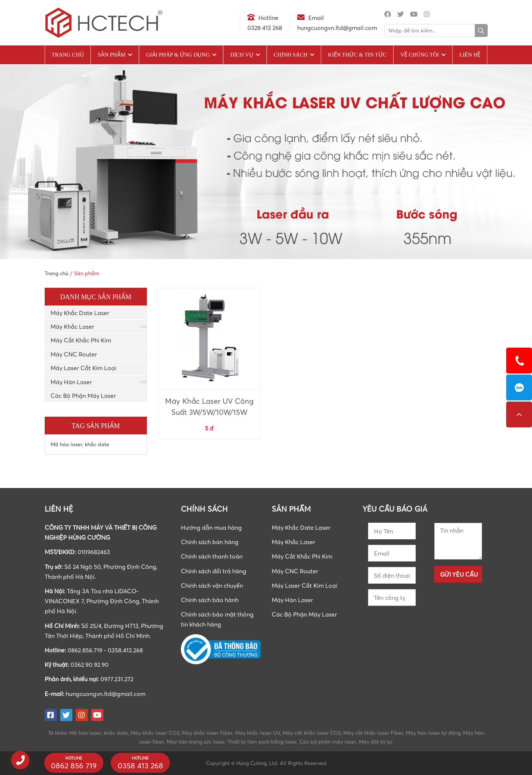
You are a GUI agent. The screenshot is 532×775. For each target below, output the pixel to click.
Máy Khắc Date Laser (80, 313)
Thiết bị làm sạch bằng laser (262, 742)
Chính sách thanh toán (212, 556)
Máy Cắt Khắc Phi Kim (81, 340)
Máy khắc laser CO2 (155, 733)
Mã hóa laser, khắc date (80, 444)
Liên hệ (470, 55)
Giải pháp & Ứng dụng (178, 55)
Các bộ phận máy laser (328, 742)
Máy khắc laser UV (258, 733)
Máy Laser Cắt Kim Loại (83, 368)
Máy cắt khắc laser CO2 (312, 733)
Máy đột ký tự (375, 742)
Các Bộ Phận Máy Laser (83, 396)
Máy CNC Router (74, 354)
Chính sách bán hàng (210, 542)
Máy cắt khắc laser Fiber (373, 733)
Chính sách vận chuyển (212, 585)
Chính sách (290, 55)
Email (316, 18)
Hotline (268, 18)
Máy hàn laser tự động (433, 733)
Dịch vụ (242, 55)
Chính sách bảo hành (210, 600)
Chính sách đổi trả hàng (214, 571)
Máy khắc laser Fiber (207, 733)
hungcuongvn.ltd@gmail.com (106, 694)
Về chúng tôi (419, 55)
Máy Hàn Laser (71, 382)
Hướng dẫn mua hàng (211, 528)
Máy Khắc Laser (72, 327)
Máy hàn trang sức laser (196, 742)
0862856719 (519, 387)
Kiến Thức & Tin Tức (357, 55)
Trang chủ (68, 55)
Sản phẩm (112, 55)
